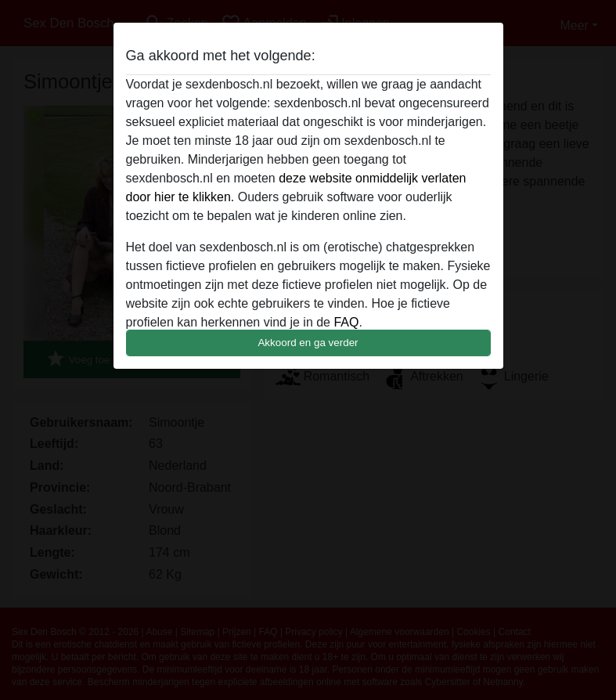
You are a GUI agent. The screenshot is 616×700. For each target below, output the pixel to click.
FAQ (346, 322)
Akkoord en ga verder (308, 343)
